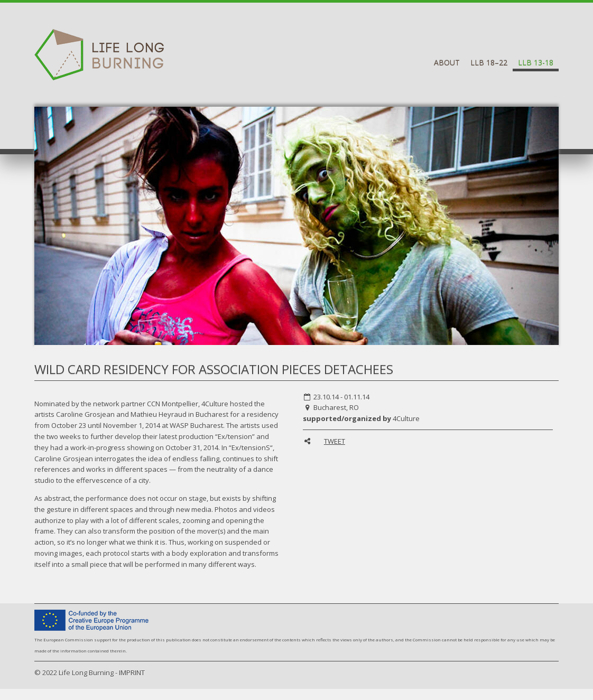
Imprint (132, 673)
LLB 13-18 (536, 63)
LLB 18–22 (489, 63)
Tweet (335, 441)
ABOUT (447, 63)
